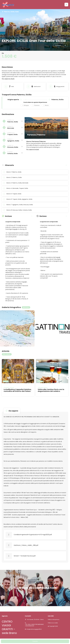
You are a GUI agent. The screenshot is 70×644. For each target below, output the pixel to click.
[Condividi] (60, 45)
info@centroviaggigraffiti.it (34, 629)
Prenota (35, 641)
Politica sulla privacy (54, 620)
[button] (66, 5)
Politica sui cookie (53, 623)
